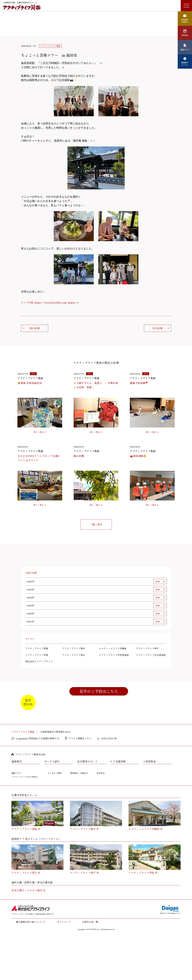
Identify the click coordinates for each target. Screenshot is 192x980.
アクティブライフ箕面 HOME (30, 799)
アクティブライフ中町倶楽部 (114, 655)
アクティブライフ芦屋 (37, 655)
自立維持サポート (87, 807)
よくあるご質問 (54, 818)
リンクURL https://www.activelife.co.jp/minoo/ (49, 302)
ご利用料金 (149, 807)
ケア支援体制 (118, 807)
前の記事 (35, 328)
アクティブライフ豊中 (74, 648)
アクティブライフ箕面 (37, 648)
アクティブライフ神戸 (147, 648)
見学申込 (101, 818)
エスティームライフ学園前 (113, 648)
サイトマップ (64, 967)
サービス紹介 (52, 807)
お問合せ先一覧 (90, 967)
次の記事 (158, 328)
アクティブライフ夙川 (74, 655)
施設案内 (17, 807)
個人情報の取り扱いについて (31, 967)
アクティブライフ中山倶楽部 (151, 655)
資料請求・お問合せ (79, 818)
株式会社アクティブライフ (39, 661)
